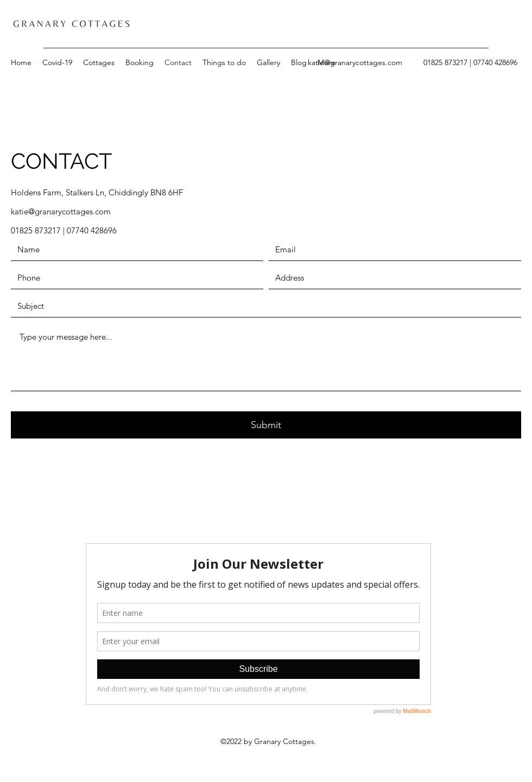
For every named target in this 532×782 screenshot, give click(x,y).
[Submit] (266, 425)
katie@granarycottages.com (355, 62)
